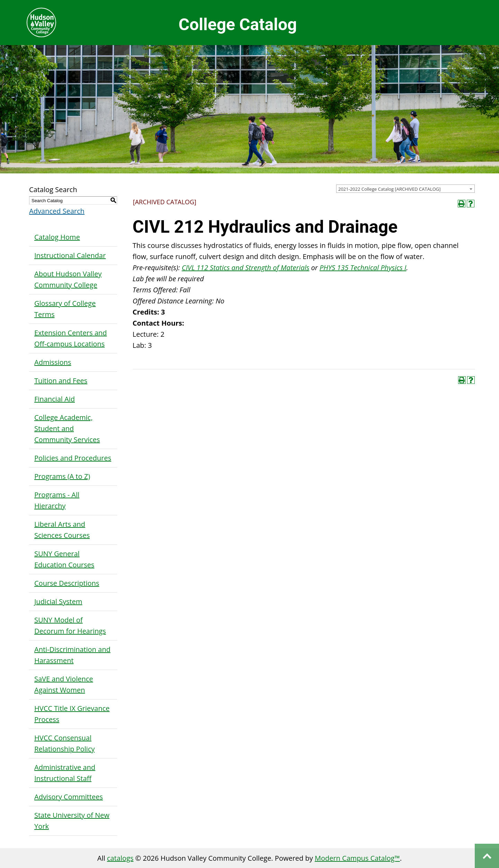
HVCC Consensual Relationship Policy (64, 743)
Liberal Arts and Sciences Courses (62, 530)
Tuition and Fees (61, 381)
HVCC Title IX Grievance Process (72, 714)
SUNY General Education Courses (64, 559)
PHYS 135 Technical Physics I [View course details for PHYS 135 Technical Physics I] (363, 268)
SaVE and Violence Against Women (64, 684)
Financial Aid (55, 399)
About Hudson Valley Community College (68, 279)
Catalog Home (57, 237)
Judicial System (58, 601)
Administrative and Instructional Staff (65, 773)
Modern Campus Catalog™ (357, 858)
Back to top (487, 856)
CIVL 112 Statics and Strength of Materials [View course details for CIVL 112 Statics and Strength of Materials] (245, 268)
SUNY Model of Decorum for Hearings (70, 625)
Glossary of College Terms (65, 309)
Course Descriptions (67, 583)
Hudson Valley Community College (41, 23)
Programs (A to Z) (62, 476)
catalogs (120, 858)
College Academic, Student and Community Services (67, 428)
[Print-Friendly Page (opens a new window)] (462, 204)
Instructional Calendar (70, 255)
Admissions (53, 362)
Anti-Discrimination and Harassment (72, 655)
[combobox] (405, 189)
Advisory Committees (69, 797)
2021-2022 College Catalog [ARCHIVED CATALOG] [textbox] (389, 189)
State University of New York (72, 821)
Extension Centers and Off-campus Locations (71, 338)
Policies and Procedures (73, 458)
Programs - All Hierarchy (57, 500)
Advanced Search (57, 211)
